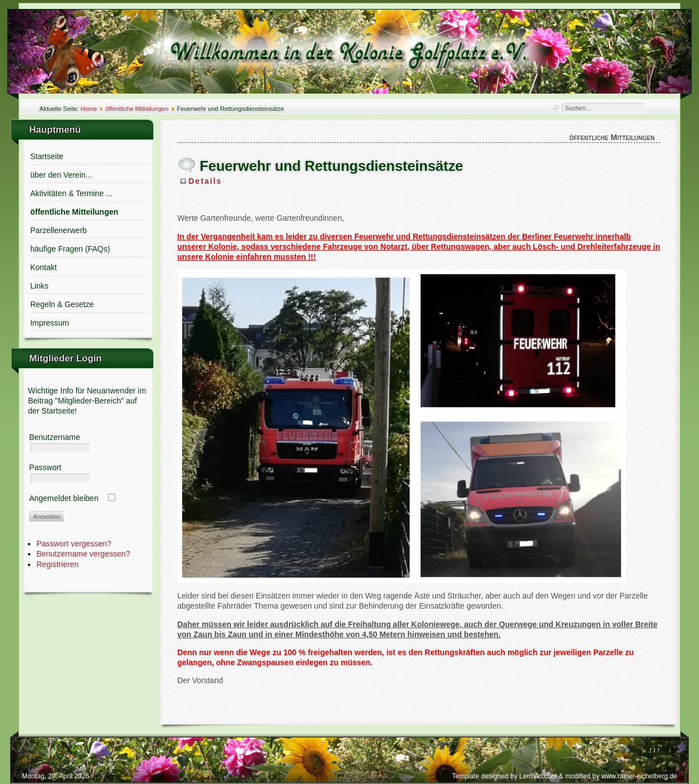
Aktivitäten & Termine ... (71, 193)
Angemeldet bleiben (64, 498)
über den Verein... (61, 175)
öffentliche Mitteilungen (137, 109)
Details (206, 181)
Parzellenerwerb (59, 230)
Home (89, 109)
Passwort (45, 467)
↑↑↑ (654, 750)
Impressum (50, 323)
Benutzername (55, 437)
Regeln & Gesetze (62, 304)
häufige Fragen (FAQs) (70, 249)
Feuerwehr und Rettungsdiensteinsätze (332, 166)
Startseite (47, 156)
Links (39, 286)
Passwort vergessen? (74, 544)
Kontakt (43, 267)
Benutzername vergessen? (83, 554)
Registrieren (57, 564)
